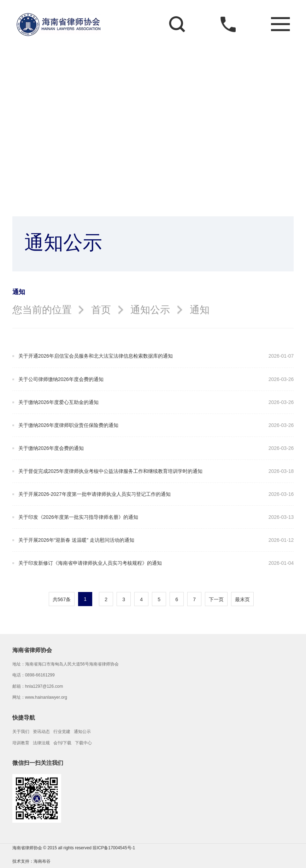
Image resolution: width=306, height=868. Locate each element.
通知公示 (150, 310)
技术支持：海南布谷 (31, 861)
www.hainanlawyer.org (46, 697)
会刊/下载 (62, 743)
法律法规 (41, 743)
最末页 (242, 599)
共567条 (62, 599)
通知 (200, 310)
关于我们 (21, 732)
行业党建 (62, 732)
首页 (101, 310)
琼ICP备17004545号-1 (114, 848)
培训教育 (21, 743)
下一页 (216, 599)
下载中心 (83, 743)
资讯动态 (41, 732)
